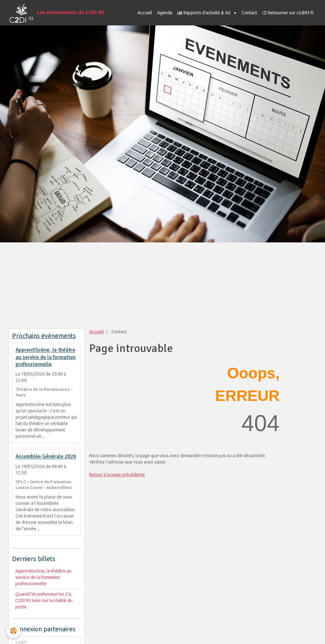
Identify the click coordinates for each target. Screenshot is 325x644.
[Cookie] (13, 631)
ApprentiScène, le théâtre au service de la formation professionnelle (46, 357)
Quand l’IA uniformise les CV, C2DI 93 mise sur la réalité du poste (44, 600)
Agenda (165, 13)
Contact (249, 13)
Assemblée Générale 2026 (46, 457)
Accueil (145, 13)
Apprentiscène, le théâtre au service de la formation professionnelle (43, 577)
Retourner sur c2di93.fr (288, 13)
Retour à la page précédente (117, 475)
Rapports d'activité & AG (205, 13)
